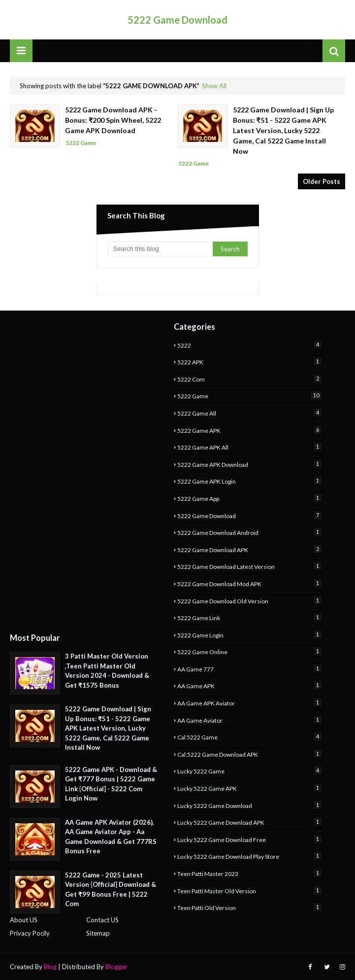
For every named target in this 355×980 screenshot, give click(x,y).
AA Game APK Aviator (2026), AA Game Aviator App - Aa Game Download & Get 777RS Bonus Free (111, 837)
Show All (214, 86)
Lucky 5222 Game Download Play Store (249, 856)
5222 (249, 345)
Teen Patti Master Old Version (249, 891)
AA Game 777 (249, 669)
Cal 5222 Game (249, 737)
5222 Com (249, 379)
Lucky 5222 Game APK (249, 788)
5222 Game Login (249, 635)
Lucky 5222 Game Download (249, 805)
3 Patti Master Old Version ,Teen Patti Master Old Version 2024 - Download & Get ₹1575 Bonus (107, 671)
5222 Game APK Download (249, 464)
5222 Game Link (249, 617)
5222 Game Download (177, 20)
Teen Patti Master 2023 (249, 873)
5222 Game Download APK (249, 549)
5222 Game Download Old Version (249, 601)
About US (24, 920)
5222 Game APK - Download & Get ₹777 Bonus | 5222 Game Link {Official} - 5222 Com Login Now (111, 784)
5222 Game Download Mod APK (249, 583)
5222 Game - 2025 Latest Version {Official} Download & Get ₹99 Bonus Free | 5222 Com (111, 890)
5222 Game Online (249, 651)
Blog (50, 967)
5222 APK (249, 362)
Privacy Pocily (30, 933)
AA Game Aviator (249, 720)
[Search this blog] (160, 249)
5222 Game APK (249, 430)
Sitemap (98, 933)
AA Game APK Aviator (249, 703)
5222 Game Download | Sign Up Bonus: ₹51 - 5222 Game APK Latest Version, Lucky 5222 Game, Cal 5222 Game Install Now (283, 130)
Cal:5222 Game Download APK (249, 754)
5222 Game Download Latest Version (249, 566)
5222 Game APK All (249, 447)
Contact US (102, 920)
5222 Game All (249, 413)
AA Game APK (249, 685)
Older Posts (322, 181)
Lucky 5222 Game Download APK (249, 822)
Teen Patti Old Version (249, 907)
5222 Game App (249, 498)
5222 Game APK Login (249, 481)
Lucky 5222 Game (249, 771)
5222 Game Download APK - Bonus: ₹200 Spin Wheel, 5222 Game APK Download (113, 120)
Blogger (116, 967)
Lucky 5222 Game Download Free (249, 839)
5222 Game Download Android (249, 532)
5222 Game (249, 396)
